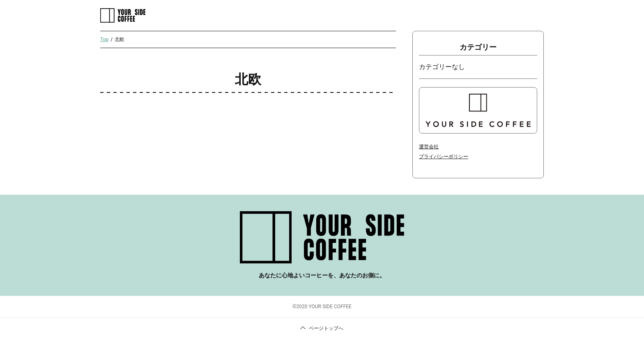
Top (104, 39)
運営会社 (429, 147)
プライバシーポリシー (444, 157)
